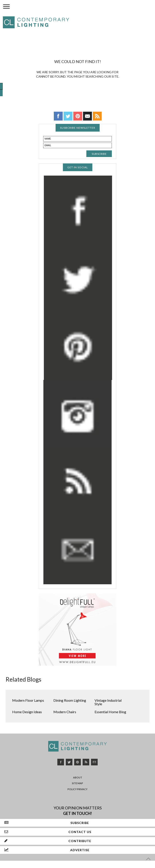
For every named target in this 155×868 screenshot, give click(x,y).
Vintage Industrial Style (108, 702)
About (78, 777)
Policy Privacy (77, 789)
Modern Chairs (65, 712)
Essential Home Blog (110, 712)
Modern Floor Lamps (28, 700)
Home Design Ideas (27, 712)
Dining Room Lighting (70, 700)
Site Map (77, 783)
